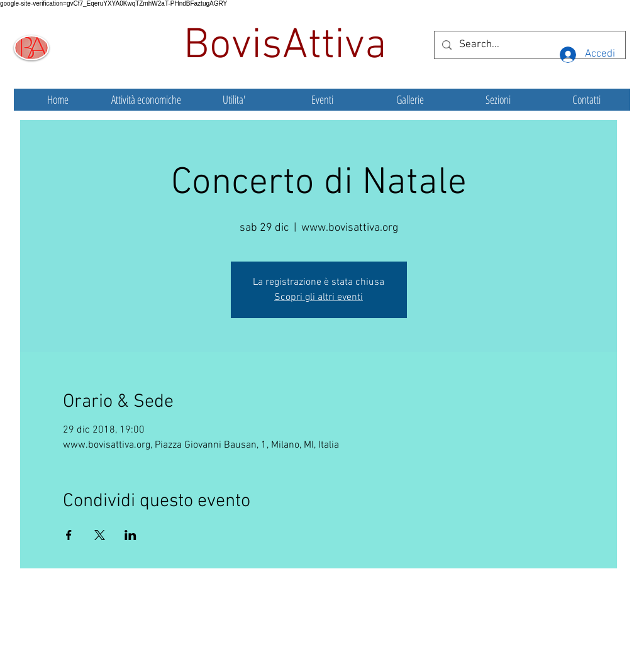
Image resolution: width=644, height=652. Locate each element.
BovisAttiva (291, 47)
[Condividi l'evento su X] (100, 535)
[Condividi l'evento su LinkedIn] (130, 535)
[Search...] (529, 45)
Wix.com (416, 624)
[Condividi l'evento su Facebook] (69, 535)
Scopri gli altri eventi (319, 297)
